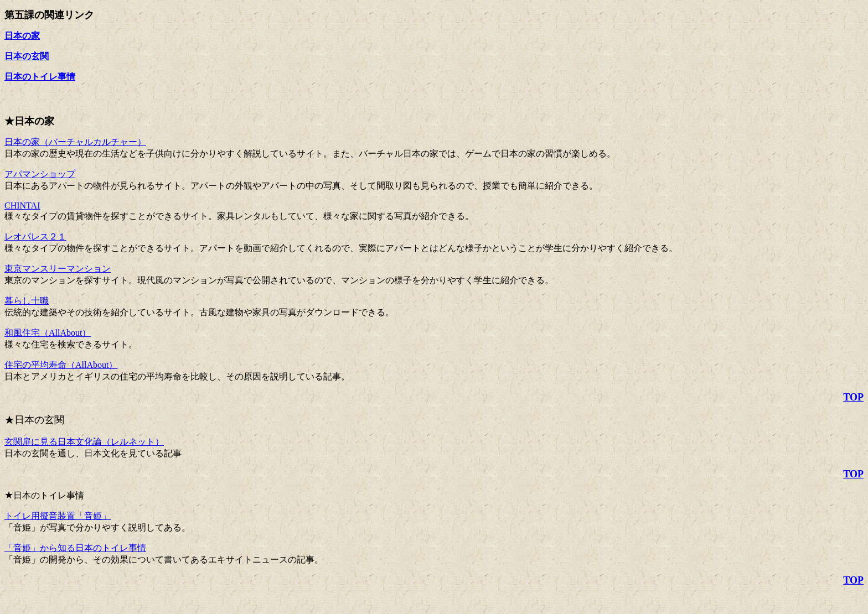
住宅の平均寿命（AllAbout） (61, 365)
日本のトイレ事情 (40, 77)
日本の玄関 (27, 56)
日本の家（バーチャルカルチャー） (75, 142)
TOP (853, 397)
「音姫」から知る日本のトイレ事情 (75, 548)
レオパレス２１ (35, 236)
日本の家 (22, 36)
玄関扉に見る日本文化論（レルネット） (84, 442)
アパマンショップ (40, 174)
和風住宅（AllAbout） (48, 333)
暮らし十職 (27, 301)
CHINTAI (22, 205)
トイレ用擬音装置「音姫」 (58, 516)
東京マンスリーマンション (58, 269)
